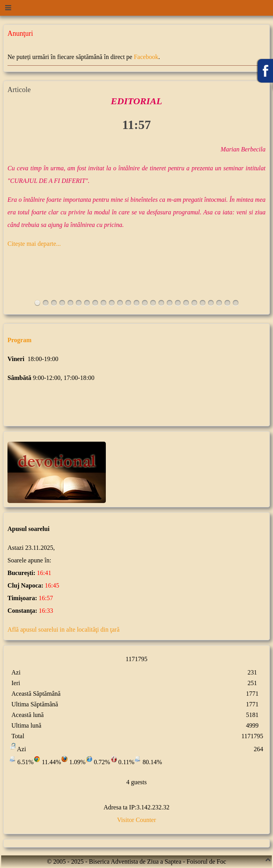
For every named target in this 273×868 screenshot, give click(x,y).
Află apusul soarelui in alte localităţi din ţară (64, 629)
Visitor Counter (136, 820)
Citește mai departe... (34, 244)
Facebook (146, 57)
